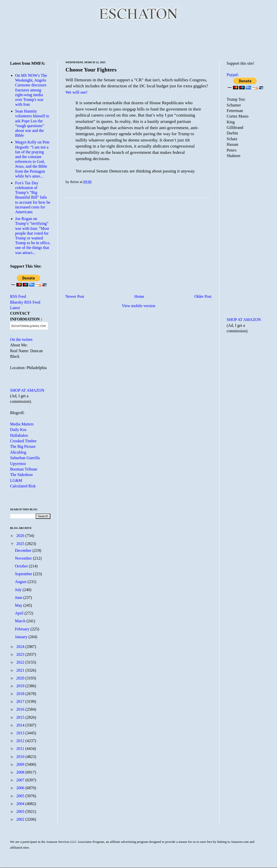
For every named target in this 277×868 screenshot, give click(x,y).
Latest (15, 308)
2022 (21, 662)
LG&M (16, 480)
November (24, 558)
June (19, 598)
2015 (21, 717)
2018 (21, 694)
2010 (21, 757)
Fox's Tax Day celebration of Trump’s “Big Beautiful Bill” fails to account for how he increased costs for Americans (33, 197)
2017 (21, 701)
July (19, 590)
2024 (21, 647)
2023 (21, 654)
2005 (21, 796)
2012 (21, 741)
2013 (21, 733)
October (22, 566)
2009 (21, 764)
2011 (21, 749)
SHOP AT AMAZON (27, 390)
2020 (21, 678)
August (21, 582)
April (20, 613)
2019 (21, 686)
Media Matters (22, 424)
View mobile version (138, 306)
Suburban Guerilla (25, 458)
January (22, 637)
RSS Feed (18, 296)
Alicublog (18, 452)
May (19, 605)
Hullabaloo (19, 435)
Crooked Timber (23, 441)
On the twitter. (22, 339)
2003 (21, 811)
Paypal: (233, 75)
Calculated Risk (23, 486)
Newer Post (75, 296)
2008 (21, 772)
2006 (21, 788)
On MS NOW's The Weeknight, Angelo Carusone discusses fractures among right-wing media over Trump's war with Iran (31, 90)
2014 (21, 725)
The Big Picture (23, 446)
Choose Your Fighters (91, 70)
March (21, 621)
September (24, 574)
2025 (21, 544)
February (23, 629)
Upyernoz (18, 464)
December (24, 550)
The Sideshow (22, 475)
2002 (21, 819)
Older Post (203, 296)
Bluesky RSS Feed (25, 302)
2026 (21, 536)
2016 (21, 709)
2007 (21, 780)
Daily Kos (18, 430)
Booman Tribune (24, 469)
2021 (21, 670)
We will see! (77, 92)
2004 (21, 804)
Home (139, 296)
